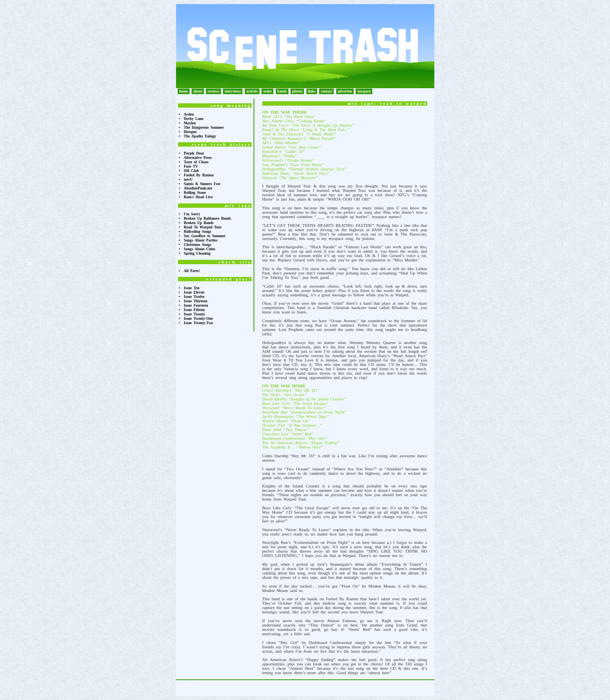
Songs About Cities (200, 249)
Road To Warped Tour (203, 227)
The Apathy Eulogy (200, 136)
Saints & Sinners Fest (202, 184)
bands (282, 91)
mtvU (188, 180)
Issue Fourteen (196, 306)
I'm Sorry (192, 214)
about (198, 91)
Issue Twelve (194, 297)
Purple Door (194, 153)
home (184, 91)
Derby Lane (194, 119)
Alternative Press (198, 158)
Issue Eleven (194, 292)
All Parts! (192, 271)
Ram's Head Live (198, 197)
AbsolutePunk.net (198, 188)
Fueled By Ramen (199, 175)
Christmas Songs (198, 245)
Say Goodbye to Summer (205, 236)
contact (326, 91)
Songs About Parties (201, 240)
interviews (233, 91)
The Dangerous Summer (204, 128)
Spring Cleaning (197, 253)
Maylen (190, 123)
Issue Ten (192, 288)
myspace (364, 91)
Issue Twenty (195, 314)
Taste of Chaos (196, 162)
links (312, 91)
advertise (345, 91)
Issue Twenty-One (198, 319)
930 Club (192, 171)
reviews (213, 91)
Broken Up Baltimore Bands (208, 219)
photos (297, 91)
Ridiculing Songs (198, 232)
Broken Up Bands (199, 223)
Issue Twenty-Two (199, 323)
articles (252, 91)
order (267, 91)
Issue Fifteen (195, 310)
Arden (189, 114)
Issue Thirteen (196, 301)
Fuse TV (191, 166)
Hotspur (191, 132)
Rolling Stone (195, 193)
